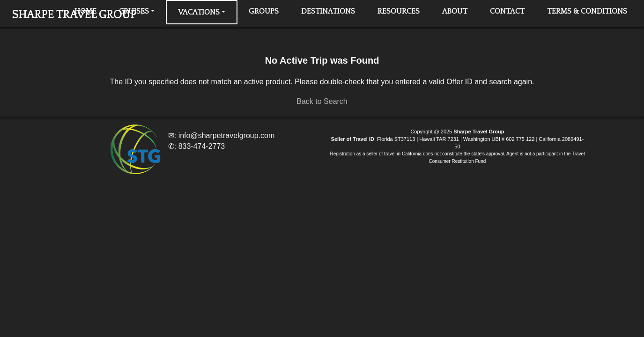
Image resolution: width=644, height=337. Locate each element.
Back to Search (322, 101)
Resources (399, 11)
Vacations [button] (199, 12)
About (455, 11)
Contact (507, 11)
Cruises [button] (134, 11)
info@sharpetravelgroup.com (227, 136)
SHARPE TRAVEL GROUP (74, 15)
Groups (264, 11)
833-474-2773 (202, 146)
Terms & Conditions (587, 11)
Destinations (328, 11)
